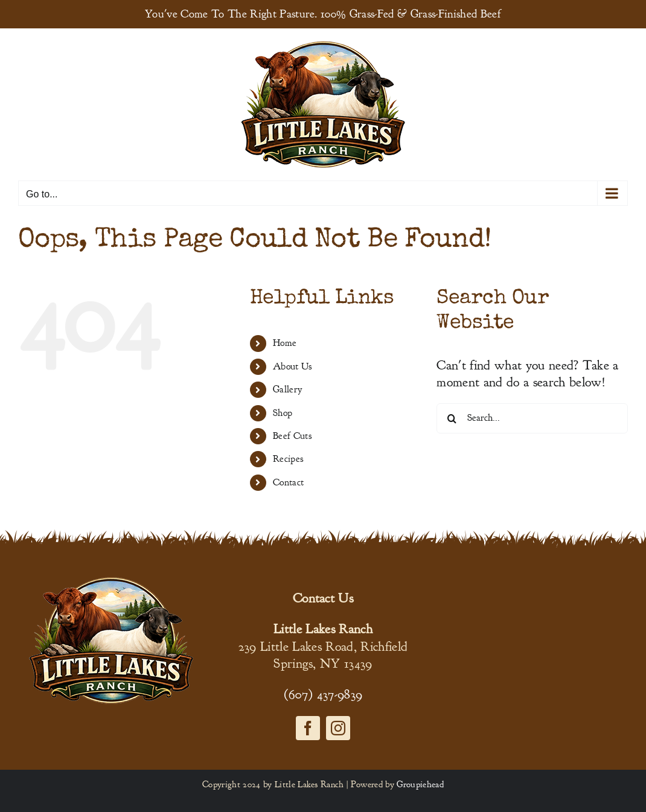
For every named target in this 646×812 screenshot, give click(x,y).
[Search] (452, 418)
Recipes (288, 459)
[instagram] (338, 728)
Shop (283, 413)
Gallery (287, 389)
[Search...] (532, 418)
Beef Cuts (292, 436)
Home (285, 343)
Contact (288, 482)
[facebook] (308, 728)
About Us (293, 366)
